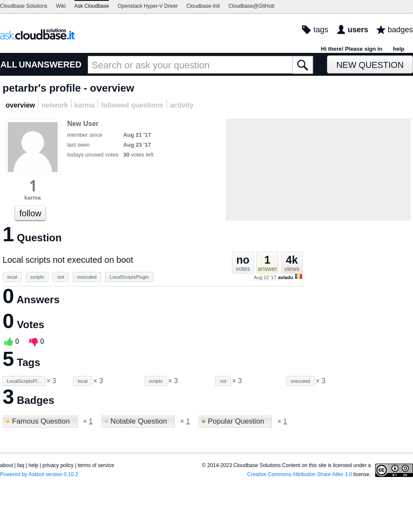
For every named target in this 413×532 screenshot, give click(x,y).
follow (30, 213)
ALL (9, 65)
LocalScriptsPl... (24, 381)
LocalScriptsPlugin (129, 277)
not (60, 277)
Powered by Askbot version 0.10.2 (39, 474)
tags (321, 30)
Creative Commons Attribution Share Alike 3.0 (300, 474)
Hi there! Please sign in (352, 49)
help (399, 49)
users (358, 30)
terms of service (96, 465)
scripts (37, 277)
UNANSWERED (50, 65)
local (12, 277)
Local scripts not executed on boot (68, 260)
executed (87, 277)
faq (21, 465)
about (6, 465)
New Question (370, 65)
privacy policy (58, 465)
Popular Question (234, 421)
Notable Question (137, 421)
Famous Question (39, 421)
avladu (285, 277)
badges (400, 30)
